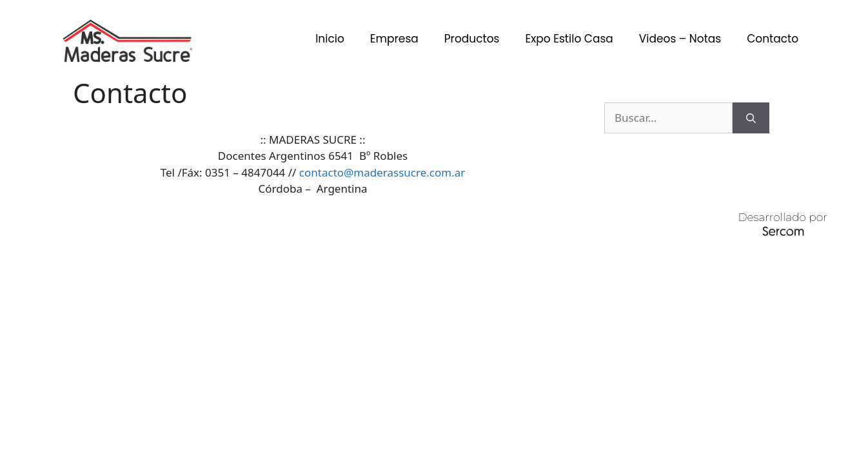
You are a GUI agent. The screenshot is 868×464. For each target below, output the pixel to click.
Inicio (330, 39)
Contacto (773, 39)
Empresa (394, 39)
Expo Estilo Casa (569, 39)
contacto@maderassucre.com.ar (382, 172)
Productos (472, 39)
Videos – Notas (680, 39)
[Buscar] (751, 118)
